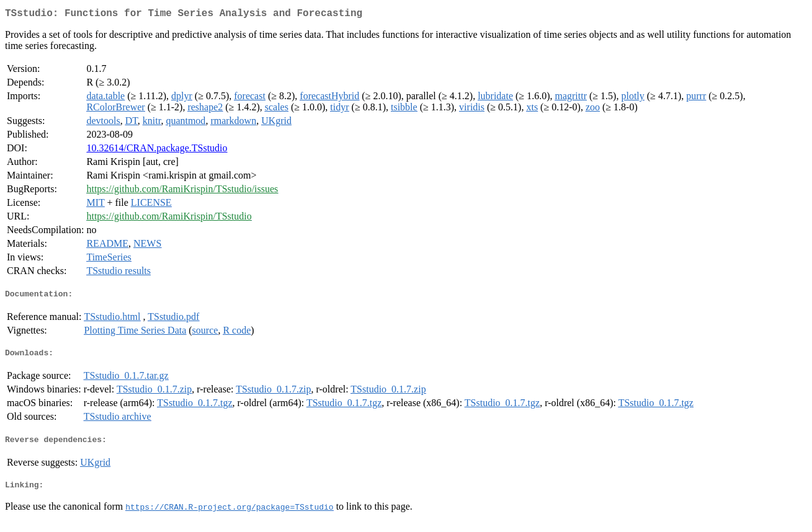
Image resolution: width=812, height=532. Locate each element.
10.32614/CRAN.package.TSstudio (157, 150)
